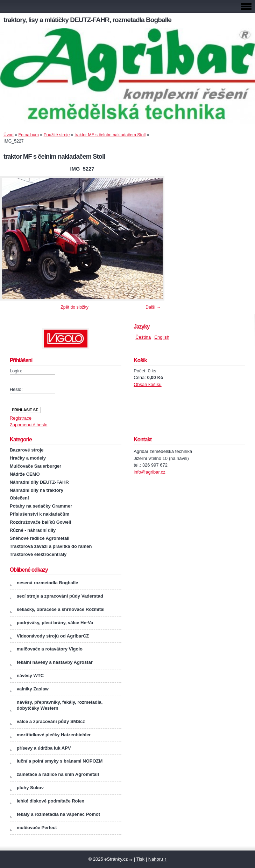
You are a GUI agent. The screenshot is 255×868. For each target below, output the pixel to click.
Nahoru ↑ (158, 859)
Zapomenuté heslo (29, 425)
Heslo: (16, 389)
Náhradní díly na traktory (37, 490)
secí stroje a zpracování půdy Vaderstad (60, 596)
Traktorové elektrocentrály (38, 554)
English (162, 337)
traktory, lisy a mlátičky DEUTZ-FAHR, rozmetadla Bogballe (87, 20)
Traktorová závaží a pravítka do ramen (51, 546)
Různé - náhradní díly (33, 530)
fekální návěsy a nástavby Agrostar (55, 662)
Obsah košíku (148, 384)
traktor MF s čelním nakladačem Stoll (110, 135)
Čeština (143, 337)
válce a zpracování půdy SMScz (51, 721)
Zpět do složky (75, 307)
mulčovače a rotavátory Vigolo (50, 649)
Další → (153, 307)
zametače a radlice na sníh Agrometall (58, 774)
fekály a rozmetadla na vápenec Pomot (58, 814)
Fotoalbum (29, 135)
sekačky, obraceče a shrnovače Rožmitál (61, 609)
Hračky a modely (28, 458)
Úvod (9, 135)
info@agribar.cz (150, 472)
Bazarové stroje (27, 450)
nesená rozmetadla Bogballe (48, 583)
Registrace (21, 418)
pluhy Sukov (30, 788)
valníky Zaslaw (33, 689)
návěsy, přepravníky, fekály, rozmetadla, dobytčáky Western (60, 705)
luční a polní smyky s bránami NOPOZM (60, 761)
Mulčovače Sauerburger (36, 466)
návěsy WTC (30, 676)
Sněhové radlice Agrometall (40, 538)
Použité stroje (57, 135)
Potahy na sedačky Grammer (41, 506)
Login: (16, 371)
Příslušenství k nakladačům (40, 514)
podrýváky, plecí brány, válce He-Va (55, 623)
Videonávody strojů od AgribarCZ (53, 636)
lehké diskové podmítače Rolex (51, 801)
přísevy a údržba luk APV (44, 748)
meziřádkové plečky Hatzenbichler (54, 735)
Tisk (140, 859)
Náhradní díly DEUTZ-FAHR (39, 482)
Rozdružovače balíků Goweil (41, 522)
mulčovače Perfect (37, 828)
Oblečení (19, 498)
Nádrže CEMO (25, 474)
